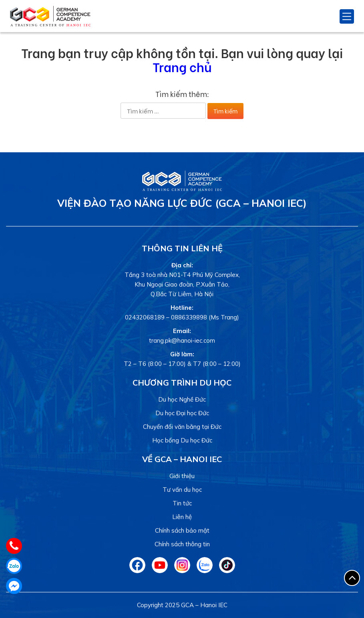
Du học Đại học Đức (182, 413)
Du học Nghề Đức (182, 399)
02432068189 (145, 317)
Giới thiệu (182, 476)
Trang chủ (182, 66)
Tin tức (182, 503)
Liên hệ (182, 517)
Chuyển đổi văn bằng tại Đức (182, 427)
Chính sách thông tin (182, 544)
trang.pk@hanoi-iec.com (182, 340)
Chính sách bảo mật (182, 530)
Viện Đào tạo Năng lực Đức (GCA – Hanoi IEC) (182, 203)
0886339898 (189, 317)
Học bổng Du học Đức (182, 440)
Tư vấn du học (182, 490)
